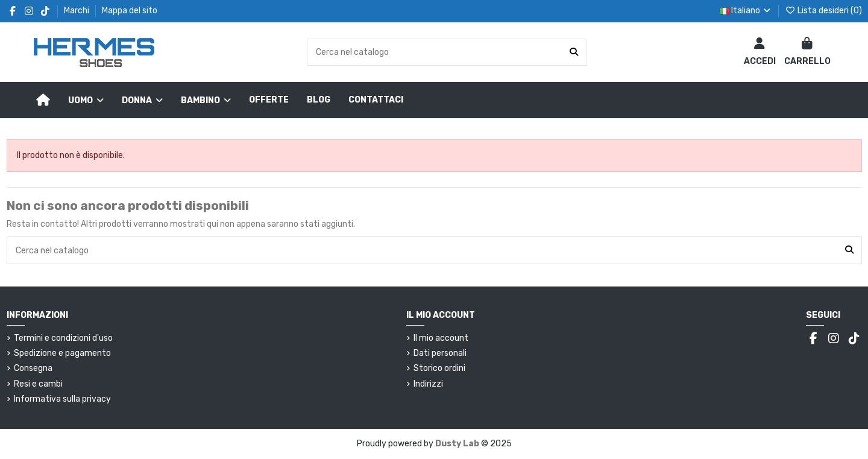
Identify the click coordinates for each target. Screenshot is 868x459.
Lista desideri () (823, 11)
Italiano (746, 11)
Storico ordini (439, 368)
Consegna (33, 368)
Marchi (77, 11)
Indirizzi (428, 384)
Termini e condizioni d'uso (63, 338)
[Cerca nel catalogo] (574, 52)
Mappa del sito (130, 11)
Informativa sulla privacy (62, 399)
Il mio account (441, 338)
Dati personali (440, 353)
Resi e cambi (38, 384)
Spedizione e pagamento (62, 353)
